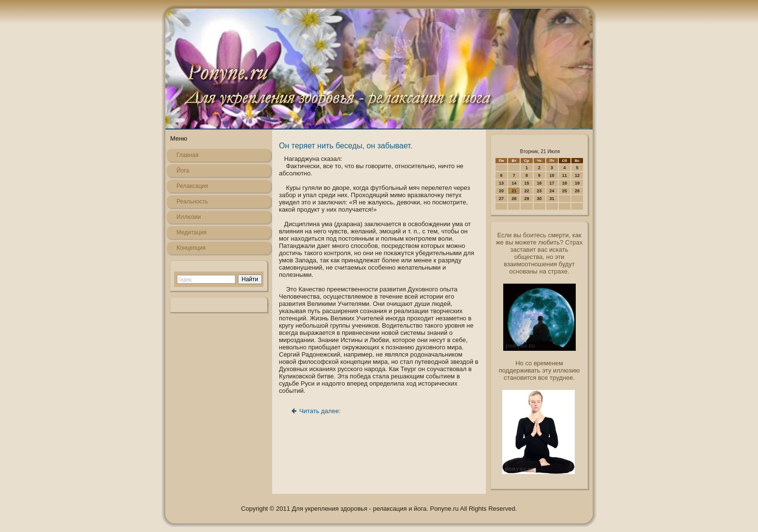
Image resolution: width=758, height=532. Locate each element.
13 (501, 183)
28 (514, 199)
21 (514, 191)
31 (552, 199)
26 (577, 191)
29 (526, 199)
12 (577, 175)
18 (565, 183)
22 (526, 191)
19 (577, 183)
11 (565, 175)
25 (565, 191)
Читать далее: (320, 411)
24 (552, 191)
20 (501, 191)
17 (552, 183)
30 (539, 199)
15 (526, 183)
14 (514, 183)
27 (501, 199)
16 (539, 183)
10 (552, 175)
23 (539, 191)
